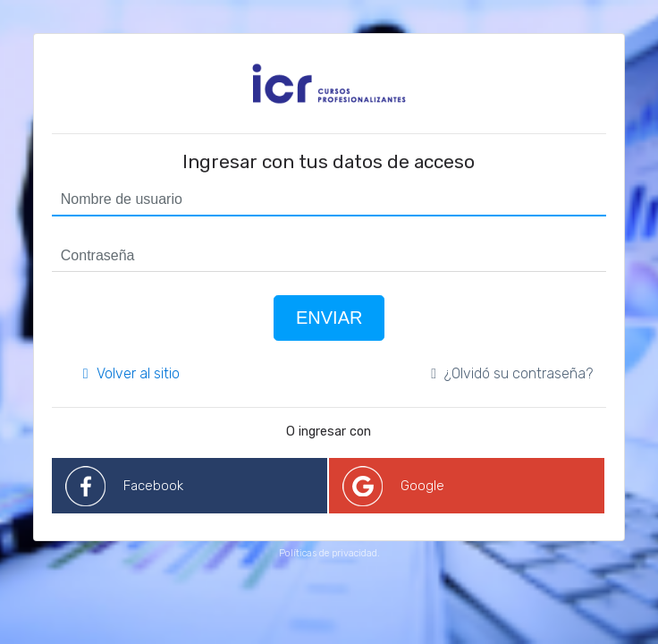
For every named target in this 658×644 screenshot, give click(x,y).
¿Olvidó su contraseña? (512, 373)
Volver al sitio (131, 373)
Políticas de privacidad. (329, 553)
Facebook (153, 486)
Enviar (329, 318)
